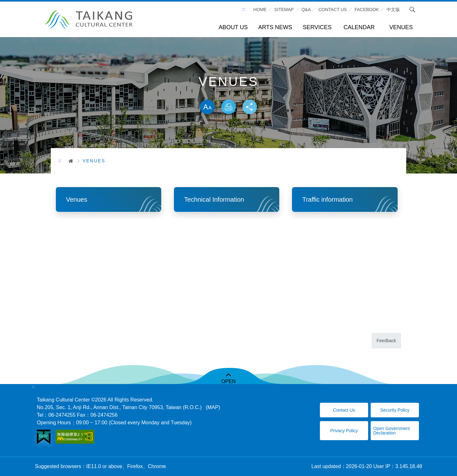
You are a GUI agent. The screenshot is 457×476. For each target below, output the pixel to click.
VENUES (401, 27)
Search (412, 10)
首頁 (69, 161)
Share (250, 107)
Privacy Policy (344, 431)
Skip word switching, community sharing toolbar (228, 93)
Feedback (386, 341)
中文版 (393, 10)
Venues (77, 199)
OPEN (228, 381)
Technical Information (214, 199)
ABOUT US (233, 27)
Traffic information (327, 199)
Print (228, 107)
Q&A (306, 10)
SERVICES (317, 27)
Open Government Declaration (391, 431)
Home (260, 10)
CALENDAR (359, 27)
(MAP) (213, 407)
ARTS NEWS (275, 27)
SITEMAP (284, 10)
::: (244, 9)
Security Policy (395, 410)
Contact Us (344, 410)
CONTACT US (333, 10)
